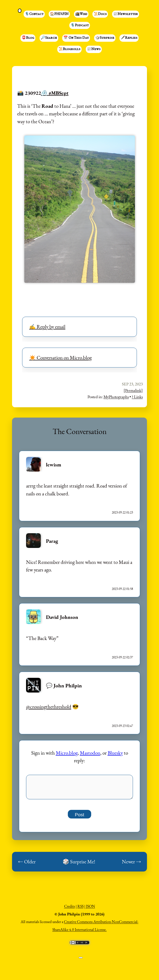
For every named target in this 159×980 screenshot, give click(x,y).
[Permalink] (133, 390)
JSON (91, 909)
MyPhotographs (116, 397)
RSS (80, 909)
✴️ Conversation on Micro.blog (60, 358)
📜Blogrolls (69, 49)
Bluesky (115, 753)
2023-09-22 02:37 (122, 657)
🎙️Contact (34, 14)
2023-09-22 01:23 (122, 512)
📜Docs (100, 14)
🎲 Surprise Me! (79, 864)
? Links (137, 397)
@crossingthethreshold (49, 707)
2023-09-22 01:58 (122, 589)
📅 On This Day (76, 38)
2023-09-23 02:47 (122, 726)
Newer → (131, 864)
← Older (27, 864)
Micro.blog (67, 753)
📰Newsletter (126, 14)
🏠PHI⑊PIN (59, 14)
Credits (70, 909)
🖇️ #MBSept (55, 93)
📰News (94, 49)
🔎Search (49, 38)
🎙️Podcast (80, 26)
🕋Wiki (81, 14)
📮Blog (28, 38)
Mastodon (90, 753)
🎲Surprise (105, 38)
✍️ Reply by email (47, 327)
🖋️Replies (129, 38)
